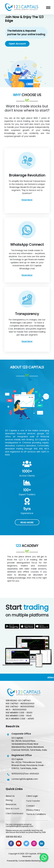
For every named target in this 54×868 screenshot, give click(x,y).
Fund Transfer (33, 801)
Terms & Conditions (36, 814)
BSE (15, 837)
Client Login (32, 796)
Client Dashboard (14, 814)
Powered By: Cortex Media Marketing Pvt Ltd (27, 861)
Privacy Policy (33, 810)
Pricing (9, 800)
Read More (27, 200)
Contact (30, 806)
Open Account (17, 44)
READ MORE (27, 523)
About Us (10, 796)
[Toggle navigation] (47, 7)
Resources (11, 805)
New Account (12, 809)
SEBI (8, 837)
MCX (20, 837)
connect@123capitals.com (25, 779)
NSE (12, 837)
